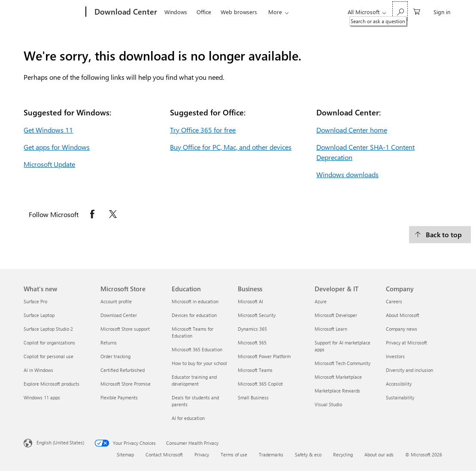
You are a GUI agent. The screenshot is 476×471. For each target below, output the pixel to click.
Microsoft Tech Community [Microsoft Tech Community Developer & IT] (343, 363)
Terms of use (234, 454)
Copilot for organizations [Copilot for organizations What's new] (49, 343)
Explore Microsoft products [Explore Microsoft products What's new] (52, 384)
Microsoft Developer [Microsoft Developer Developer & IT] (336, 315)
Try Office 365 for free (203, 130)
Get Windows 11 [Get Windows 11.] (48, 130)
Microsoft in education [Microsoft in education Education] (195, 301)
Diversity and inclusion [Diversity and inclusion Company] (409, 370)
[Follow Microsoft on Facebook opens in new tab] (92, 214)
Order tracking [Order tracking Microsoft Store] (115, 356)
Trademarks (271, 454)
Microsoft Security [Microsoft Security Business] (257, 315)
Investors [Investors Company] (395, 356)
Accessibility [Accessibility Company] (399, 384)
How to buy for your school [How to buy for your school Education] (199, 363)
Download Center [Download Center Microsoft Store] (119, 315)
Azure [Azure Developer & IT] (321, 301)
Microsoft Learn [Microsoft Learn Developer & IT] (331, 329)
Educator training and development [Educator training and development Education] (194, 380)
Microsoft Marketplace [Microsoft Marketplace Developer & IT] (338, 377)
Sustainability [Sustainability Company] (400, 397)
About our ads (379, 454)
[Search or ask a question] (400, 11)
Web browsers (239, 12)
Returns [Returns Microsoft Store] (109, 343)
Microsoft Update (49, 164)
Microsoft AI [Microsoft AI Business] (250, 301)
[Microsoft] (53, 12)
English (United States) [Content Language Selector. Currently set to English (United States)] (60, 442)
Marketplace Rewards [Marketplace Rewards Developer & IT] (337, 391)
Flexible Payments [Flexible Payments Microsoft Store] (119, 397)
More (275, 12)
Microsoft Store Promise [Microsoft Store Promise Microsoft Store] (126, 384)
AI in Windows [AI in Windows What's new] (38, 370)
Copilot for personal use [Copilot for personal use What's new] (49, 356)
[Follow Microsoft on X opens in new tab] (113, 214)
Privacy (202, 454)
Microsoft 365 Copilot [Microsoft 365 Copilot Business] (260, 384)
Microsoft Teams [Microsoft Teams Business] (255, 370)
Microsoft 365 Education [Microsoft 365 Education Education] (197, 349)
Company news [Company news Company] (402, 329)
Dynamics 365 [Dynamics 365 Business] (252, 329)
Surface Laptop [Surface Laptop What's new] (39, 315)
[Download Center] (125, 12)
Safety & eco (308, 454)
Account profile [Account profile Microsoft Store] (116, 301)
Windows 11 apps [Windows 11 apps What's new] (42, 397)
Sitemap (125, 454)
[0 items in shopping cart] (417, 11)
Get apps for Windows (57, 147)
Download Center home (352, 130)
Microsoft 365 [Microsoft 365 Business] (252, 343)
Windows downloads (347, 174)
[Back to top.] (440, 235)
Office (204, 12)
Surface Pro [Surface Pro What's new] (35, 301)
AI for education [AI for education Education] (188, 418)
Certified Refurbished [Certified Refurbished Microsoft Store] (123, 370)
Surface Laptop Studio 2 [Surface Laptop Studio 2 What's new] (48, 329)
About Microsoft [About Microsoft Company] (403, 315)
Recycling (343, 454)
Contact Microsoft (164, 454)
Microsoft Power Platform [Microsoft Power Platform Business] (264, 356)
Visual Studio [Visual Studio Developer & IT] (328, 404)
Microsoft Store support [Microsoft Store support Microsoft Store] (125, 329)
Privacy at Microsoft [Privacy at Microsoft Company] (406, 343)
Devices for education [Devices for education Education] (194, 315)
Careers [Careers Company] (394, 301)
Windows (176, 12)
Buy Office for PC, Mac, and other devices (231, 147)
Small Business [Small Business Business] (253, 397)
